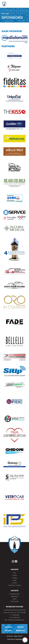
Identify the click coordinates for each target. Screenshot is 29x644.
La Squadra (15, 578)
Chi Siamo (15, 575)
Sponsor (15, 599)
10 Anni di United (14, 601)
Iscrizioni (15, 583)
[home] (4, 4)
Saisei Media (19, 639)
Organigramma (15, 596)
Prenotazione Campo (15, 594)
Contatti (14, 580)
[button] (25, 4)
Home (15, 573)
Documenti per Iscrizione (15, 585)
